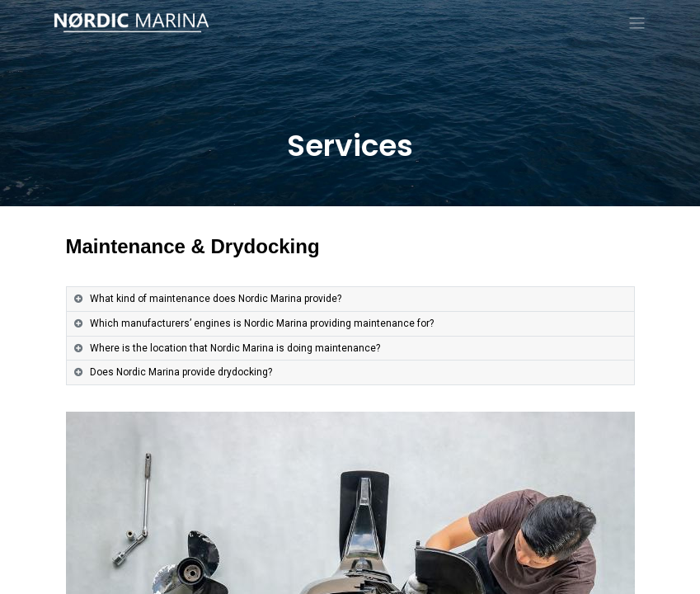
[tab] (350, 299)
